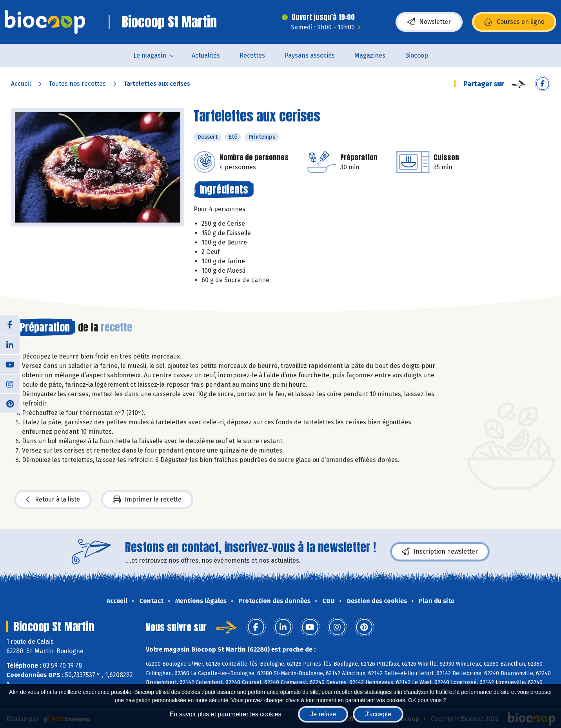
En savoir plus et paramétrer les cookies (226, 714)
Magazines (370, 55)
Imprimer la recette (147, 500)
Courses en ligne (514, 22)
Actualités (206, 55)
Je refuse (323, 714)
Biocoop (417, 55)
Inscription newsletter (440, 552)
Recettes (252, 55)
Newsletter (429, 22)
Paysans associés (310, 55)
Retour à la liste (53, 500)
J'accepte (378, 714)
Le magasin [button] (150, 55)
